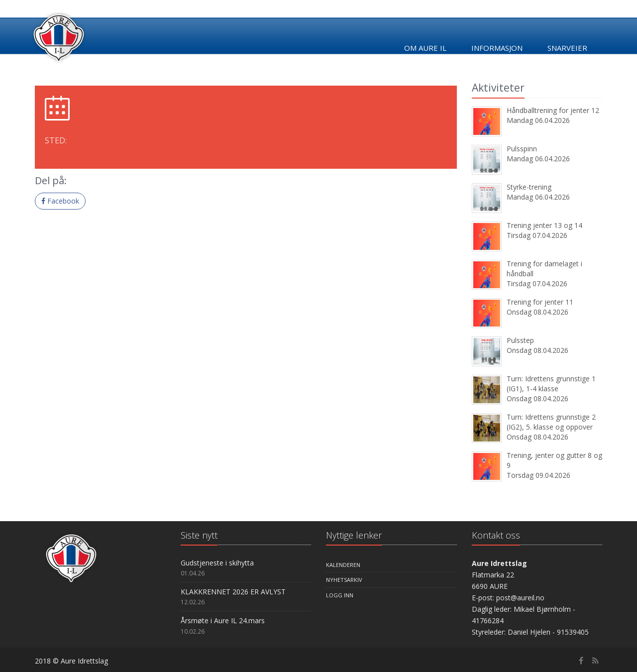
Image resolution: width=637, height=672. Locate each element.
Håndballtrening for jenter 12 (553, 110)
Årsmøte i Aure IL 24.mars (223, 620)
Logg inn (340, 595)
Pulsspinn (522, 149)
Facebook (60, 201)
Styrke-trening (529, 187)
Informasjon (497, 48)
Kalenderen (343, 565)
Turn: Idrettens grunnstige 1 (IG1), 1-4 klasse (551, 384)
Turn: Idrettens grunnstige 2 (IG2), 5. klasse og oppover (551, 422)
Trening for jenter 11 (540, 302)
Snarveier (567, 48)
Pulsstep (520, 340)
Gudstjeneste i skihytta (217, 563)
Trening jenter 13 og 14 (544, 225)
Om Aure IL (425, 48)
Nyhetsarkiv (344, 580)
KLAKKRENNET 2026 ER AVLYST (233, 592)
